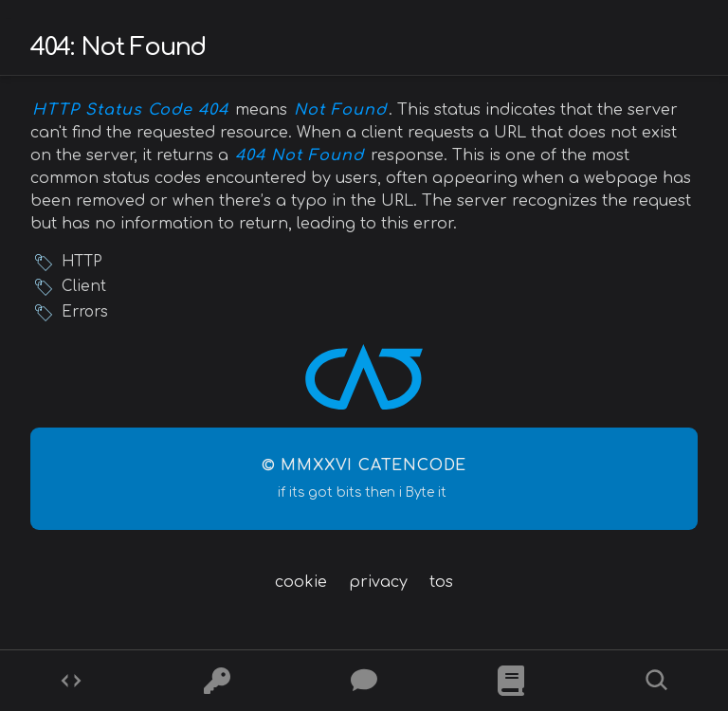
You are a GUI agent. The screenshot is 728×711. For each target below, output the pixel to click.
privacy (378, 582)
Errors (85, 312)
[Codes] (71, 681)
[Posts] (364, 681)
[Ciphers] (217, 681)
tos (441, 582)
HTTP (82, 262)
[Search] (657, 681)
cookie (301, 582)
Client (84, 287)
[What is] (511, 681)
